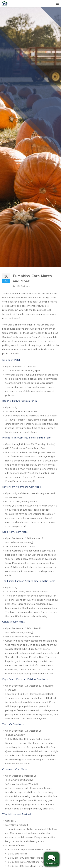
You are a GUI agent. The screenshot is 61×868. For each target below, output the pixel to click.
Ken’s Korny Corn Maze (15, 532)
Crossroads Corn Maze (15, 769)
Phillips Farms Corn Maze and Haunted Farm (27, 438)
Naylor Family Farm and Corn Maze (22, 487)
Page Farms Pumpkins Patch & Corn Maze (25, 679)
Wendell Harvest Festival (17, 814)
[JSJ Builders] (5, 4)
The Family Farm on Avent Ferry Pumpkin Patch (29, 581)
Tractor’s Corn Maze (13, 724)
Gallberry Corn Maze (14, 622)
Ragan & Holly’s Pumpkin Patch (20, 401)
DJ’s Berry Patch (11, 360)
